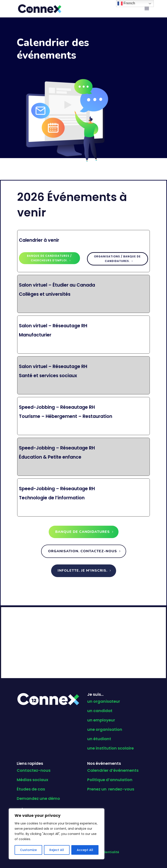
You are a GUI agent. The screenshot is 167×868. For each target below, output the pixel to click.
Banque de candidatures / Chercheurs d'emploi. (49, 258)
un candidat (100, 711)
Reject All (57, 850)
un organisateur (104, 701)
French (126, 3)
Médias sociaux (33, 780)
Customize (28, 850)
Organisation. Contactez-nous (83, 551)
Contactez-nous (34, 770)
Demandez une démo (38, 798)
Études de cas (31, 789)
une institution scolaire (110, 748)
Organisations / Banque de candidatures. (117, 259)
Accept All (85, 850)
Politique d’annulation (110, 780)
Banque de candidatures (83, 532)
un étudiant (99, 739)
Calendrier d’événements (113, 770)
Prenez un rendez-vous (111, 789)
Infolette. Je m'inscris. (83, 571)
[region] (57, 834)
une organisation (105, 729)
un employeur (101, 720)
